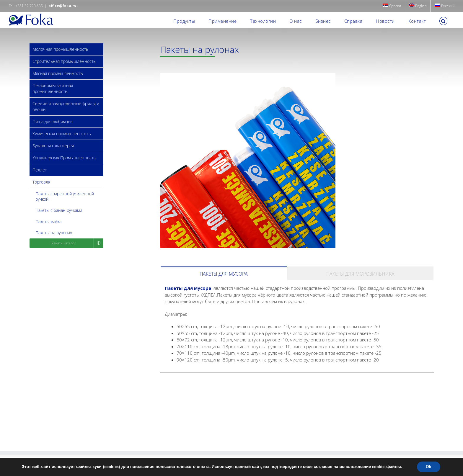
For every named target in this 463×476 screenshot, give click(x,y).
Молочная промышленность (60, 49)
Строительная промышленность (64, 61)
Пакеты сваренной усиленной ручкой (65, 196)
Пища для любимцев (53, 121)
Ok (429, 467)
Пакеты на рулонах (54, 233)
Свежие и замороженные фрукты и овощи (66, 106)
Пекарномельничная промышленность (53, 88)
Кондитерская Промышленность (64, 158)
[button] (443, 21)
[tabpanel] (297, 326)
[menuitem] (392, 6)
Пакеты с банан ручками (59, 210)
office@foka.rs (62, 6)
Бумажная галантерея (53, 146)
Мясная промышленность (58, 73)
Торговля (41, 182)
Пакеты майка (48, 221)
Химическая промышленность (62, 134)
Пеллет (40, 170)
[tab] (224, 273)
